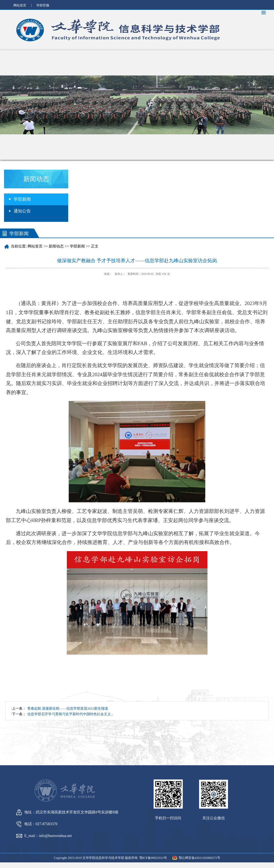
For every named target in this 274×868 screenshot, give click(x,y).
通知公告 (22, 211)
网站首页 (20, 5)
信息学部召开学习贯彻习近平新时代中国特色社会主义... (70, 714)
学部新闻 (22, 199)
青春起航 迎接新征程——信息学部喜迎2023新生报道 (68, 708)
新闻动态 (56, 246)
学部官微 (43, 5)
